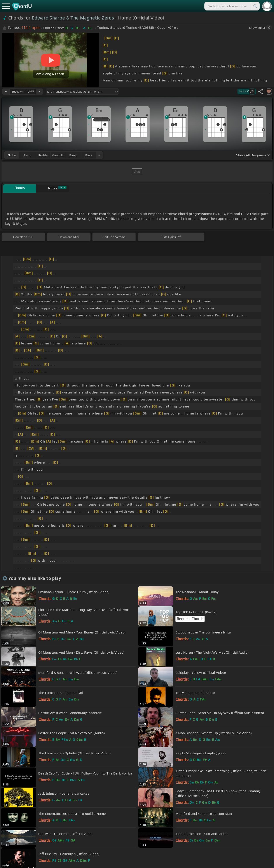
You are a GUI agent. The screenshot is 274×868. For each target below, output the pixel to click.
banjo (73, 155)
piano (27, 155)
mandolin (58, 155)
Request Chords (190, 619)
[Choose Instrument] (99, 155)
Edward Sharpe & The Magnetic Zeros (73, 18)
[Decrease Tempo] (6, 92)
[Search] (255, 6)
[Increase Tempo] (39, 92)
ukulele (43, 155)
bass (89, 155)
